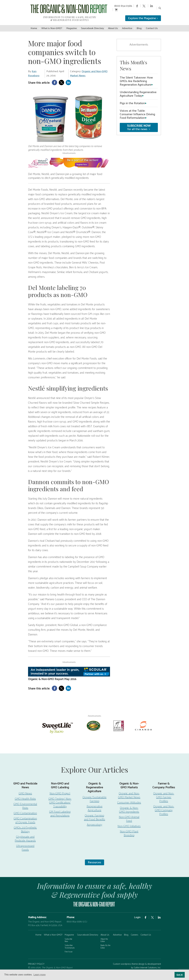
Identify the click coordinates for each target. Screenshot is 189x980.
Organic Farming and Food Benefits (95, 813)
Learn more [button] (40, 975)
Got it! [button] (180, 975)
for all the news (139, 123)
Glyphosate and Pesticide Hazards (25, 834)
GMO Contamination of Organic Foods (25, 816)
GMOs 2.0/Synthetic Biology (25, 825)
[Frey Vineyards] (118, 721)
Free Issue (69, 947)
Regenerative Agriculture (95, 804)
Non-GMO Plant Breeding (129, 829)
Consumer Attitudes (129, 798)
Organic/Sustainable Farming (94, 795)
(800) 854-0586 (118, 6)
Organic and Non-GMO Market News (89, 69)
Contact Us (146, 930)
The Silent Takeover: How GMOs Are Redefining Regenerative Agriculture (136, 77)
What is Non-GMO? (53, 930)
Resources (94, 858)
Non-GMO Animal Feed (129, 814)
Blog (126, 930)
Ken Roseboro (34, 69)
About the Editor (104, 936)
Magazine (69, 930)
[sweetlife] (57, 723)
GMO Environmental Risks (25, 801)
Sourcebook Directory (88, 930)
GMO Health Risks (25, 794)
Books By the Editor (106, 942)
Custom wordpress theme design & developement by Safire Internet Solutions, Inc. (137, 962)
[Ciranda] (144, 721)
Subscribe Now (68, 936)
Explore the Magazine (143, 14)
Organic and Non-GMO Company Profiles (164, 806)
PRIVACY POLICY (36, 960)
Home (38, 930)
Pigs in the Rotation (132, 99)
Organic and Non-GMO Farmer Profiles (164, 793)
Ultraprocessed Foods (25, 843)
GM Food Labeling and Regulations (60, 809)
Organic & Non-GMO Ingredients (129, 805)
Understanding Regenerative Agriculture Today (138, 90)
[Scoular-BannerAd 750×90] (69, 667)
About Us (105, 930)
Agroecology (94, 820)
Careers (135, 930)
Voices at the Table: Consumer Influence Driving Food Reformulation (137, 110)
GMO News (25, 789)
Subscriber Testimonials (70, 942)
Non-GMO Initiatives (129, 822)
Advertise (117, 930)
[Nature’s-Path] (93, 721)
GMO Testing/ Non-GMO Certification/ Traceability (60, 798)
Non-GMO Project (60, 789)
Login (137, 913)
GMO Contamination (25, 809)
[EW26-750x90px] (69, 158)
